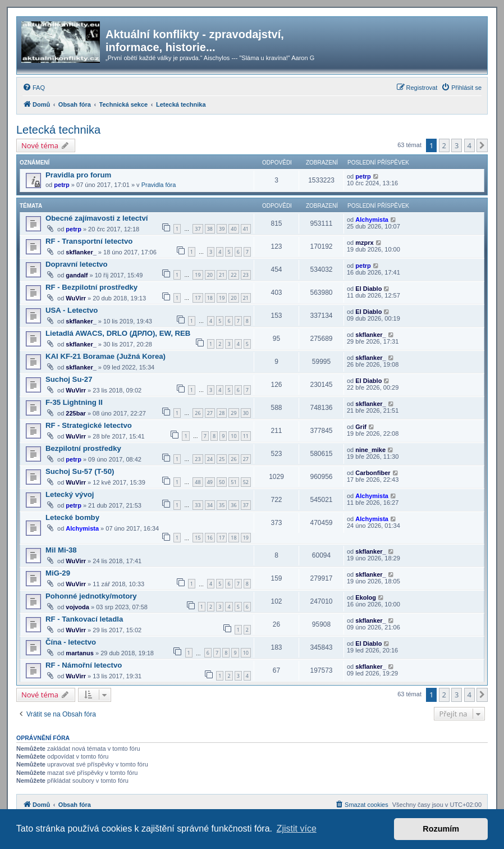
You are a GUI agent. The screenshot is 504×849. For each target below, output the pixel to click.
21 (222, 275)
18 (210, 298)
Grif (361, 427)
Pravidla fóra (159, 185)
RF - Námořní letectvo (84, 665)
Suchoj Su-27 (69, 379)
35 (222, 505)
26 (198, 413)
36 (233, 505)
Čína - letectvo (71, 642)
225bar (75, 413)
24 (210, 459)
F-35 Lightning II (74, 402)
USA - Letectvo (72, 310)
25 (222, 459)
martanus (80, 653)
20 (210, 275)
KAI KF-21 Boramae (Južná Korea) (106, 356)
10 (233, 436)
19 (198, 275)
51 (233, 482)
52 (246, 482)
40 (233, 229)
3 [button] (457, 145)
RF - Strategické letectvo (89, 425)
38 (210, 229)
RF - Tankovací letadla (84, 619)
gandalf (77, 275)
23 (246, 275)
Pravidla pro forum (78, 175)
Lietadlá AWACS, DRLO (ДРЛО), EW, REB (118, 333)
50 (222, 482)
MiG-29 (58, 573)
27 (210, 413)
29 (233, 413)
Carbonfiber (373, 473)
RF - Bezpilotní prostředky (91, 287)
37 (198, 229)
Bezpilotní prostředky (83, 448)
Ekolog (366, 597)
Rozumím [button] (441, 829)
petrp (62, 185)
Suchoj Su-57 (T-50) (80, 471)
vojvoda (77, 607)
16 (210, 538)
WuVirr (76, 298)
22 (233, 275)
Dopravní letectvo (77, 264)
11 (246, 436)
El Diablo (368, 289)
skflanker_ (81, 252)
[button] (482, 145)
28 (222, 413)
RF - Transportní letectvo (89, 241)
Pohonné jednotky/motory (91, 596)
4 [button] (469, 145)
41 (246, 229)
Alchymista (372, 220)
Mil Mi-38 (61, 550)
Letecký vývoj (70, 494)
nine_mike (370, 450)
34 (210, 505)
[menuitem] (34, 88)
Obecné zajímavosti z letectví (97, 218)
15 (198, 538)
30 (246, 413)
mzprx (364, 243)
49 (210, 482)
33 (198, 505)
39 (222, 229)
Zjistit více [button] (297, 829)
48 (198, 482)
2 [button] (444, 145)
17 (198, 298)
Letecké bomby (72, 517)
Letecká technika (58, 130)
